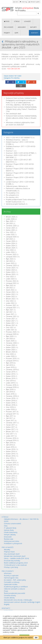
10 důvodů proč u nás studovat (15, 565)
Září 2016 (9, 445)
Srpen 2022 (10, 290)
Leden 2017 (10, 436)
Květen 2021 (10, 321)
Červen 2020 (10, 345)
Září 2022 (9, 288)
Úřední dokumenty (11, 532)
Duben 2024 (10, 246)
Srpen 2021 (10, 314)
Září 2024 (9, 239)
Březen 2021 (10, 325)
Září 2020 (9, 339)
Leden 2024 (10, 252)
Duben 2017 (10, 429)
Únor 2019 (10, 381)
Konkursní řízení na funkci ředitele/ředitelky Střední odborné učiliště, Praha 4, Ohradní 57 (21, 118)
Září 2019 (9, 365)
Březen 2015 (10, 482)
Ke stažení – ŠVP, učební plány (15, 580)
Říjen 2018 (10, 389)
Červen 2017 (10, 425)
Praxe (6, 591)
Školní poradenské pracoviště (15, 593)
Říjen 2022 (10, 285)
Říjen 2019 (10, 363)
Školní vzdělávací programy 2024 (16, 563)
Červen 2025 (10, 228)
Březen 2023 (10, 274)
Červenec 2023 (11, 265)
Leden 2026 (10, 219)
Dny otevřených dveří (12, 554)
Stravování (8, 537)
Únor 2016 (10, 458)
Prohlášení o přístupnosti (13, 543)
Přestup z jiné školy (11, 567)
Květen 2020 (10, 347)
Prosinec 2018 (11, 385)
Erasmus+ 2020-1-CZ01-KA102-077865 (20, 153)
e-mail (16, 2)
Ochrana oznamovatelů (12, 524)
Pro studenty (11, 193)
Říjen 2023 (10, 259)
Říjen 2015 (10, 467)
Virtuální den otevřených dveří (15, 556)
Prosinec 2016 (11, 438)
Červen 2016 (10, 449)
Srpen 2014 (10, 498)
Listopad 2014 (11, 491)
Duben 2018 (10, 403)
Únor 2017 (10, 434)
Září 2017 (9, 418)
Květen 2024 (10, 243)
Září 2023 (9, 261)
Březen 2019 (10, 378)
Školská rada (9, 539)
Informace (8, 573)
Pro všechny (15, 78)
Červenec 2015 (11, 474)
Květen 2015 (10, 478)
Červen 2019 (10, 372)
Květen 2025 (10, 230)
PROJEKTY (7, 33)
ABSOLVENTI (22, 27)
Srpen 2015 (10, 471)
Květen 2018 (10, 401)
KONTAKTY (35, 33)
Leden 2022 (10, 303)
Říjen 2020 (10, 336)
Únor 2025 (10, 232)
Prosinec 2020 (11, 332)
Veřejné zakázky (10, 535)
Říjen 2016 (10, 443)
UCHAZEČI (27, 21)
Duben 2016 (10, 454)
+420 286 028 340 (13, 69)
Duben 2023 (10, 272)
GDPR (16, 33)
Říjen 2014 (10, 494)
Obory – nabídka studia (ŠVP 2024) (16, 558)
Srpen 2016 (10, 447)
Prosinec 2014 (11, 489)
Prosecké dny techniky (12, 561)
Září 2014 (9, 496)
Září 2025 (9, 223)
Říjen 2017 (10, 416)
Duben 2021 (10, 323)
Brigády (7, 604)
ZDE (36, 637)
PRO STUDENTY (8, 571)
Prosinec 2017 (11, 412)
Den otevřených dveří (13, 114)
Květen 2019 (10, 374)
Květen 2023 (10, 270)
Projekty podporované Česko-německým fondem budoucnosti (21, 201)
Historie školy (9, 530)
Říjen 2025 (10, 221)
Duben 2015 (10, 480)
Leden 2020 (10, 356)
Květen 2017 (10, 427)
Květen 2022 (10, 294)
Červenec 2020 (11, 343)
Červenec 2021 (11, 316)
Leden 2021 (10, 330)
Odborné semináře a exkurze (14, 589)
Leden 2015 (10, 487)
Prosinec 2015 (11, 463)
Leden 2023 (10, 279)
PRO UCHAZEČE (8, 547)
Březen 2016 (10, 456)
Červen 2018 (10, 398)
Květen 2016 (10, 451)
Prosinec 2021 (11, 305)
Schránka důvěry (10, 595)
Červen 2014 (10, 500)
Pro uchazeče (11, 195)
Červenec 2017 (11, 423)
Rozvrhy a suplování (11, 576)
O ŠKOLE (17, 21)
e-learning (23, 2)
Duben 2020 (10, 350)
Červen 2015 (10, 476)
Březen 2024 (10, 248)
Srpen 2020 (10, 341)
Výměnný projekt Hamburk (16, 204)
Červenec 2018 (11, 396)
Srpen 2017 (10, 420)
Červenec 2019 (11, 370)
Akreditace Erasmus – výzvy (16, 140)
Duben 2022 (10, 296)
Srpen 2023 (10, 263)
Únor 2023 (10, 277)
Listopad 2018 (11, 387)
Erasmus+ (10, 151)
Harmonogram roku (11, 578)
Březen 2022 (10, 299)
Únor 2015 (10, 485)
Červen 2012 (10, 507)
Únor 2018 (10, 407)
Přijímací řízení (9, 552)
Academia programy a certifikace (16, 587)
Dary (6, 526)
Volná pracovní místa (11, 541)
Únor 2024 (10, 250)
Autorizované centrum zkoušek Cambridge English (22, 602)
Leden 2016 (10, 460)
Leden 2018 (10, 409)
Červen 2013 (10, 505)
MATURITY (33, 27)
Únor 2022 (10, 301)
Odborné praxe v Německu (16, 186)
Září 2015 (9, 469)
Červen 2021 (10, 319)
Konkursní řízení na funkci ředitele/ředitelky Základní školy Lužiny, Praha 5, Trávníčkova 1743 (21, 109)
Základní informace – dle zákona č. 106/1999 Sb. (21, 519)
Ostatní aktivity (9, 598)
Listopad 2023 (11, 257)
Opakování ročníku (11, 584)
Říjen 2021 (10, 310)
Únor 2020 (10, 354)
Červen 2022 (10, 292)
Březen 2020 (10, 352)
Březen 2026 (10, 217)
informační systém (34, 2)
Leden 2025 (10, 234)
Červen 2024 (10, 241)
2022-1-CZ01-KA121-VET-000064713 (19, 138)
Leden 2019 (10, 383)
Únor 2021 (10, 327)
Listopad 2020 (11, 334)
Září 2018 (9, 392)
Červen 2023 (10, 268)
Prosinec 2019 (11, 358)
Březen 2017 (10, 432)
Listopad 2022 (11, 283)
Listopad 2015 (11, 465)
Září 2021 (9, 312)
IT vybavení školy (10, 528)
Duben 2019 (10, 376)
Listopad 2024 (11, 237)
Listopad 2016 (11, 440)
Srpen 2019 (10, 367)
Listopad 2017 (11, 414)
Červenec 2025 (11, 226)
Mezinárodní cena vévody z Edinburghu (18, 600)
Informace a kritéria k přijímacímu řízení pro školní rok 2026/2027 (20, 124)
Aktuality (7, 550)
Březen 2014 (10, 502)
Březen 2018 (10, 405)
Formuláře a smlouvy (12, 582)
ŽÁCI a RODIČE (9, 27)
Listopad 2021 (11, 308)
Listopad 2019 (11, 361)
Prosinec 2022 (11, 281)
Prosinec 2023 (11, 254)
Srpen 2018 (10, 394)
